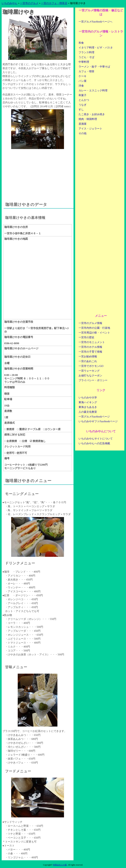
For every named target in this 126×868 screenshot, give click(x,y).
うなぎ (83, 105)
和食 (81, 43)
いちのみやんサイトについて (96, 439)
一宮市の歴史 (86, 337)
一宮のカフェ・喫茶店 (54, 3)
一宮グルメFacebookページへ (95, 22)
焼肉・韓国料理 (88, 119)
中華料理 (84, 62)
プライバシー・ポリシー (93, 380)
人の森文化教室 (88, 412)
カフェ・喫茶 (86, 71)
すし (81, 110)
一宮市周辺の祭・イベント (94, 333)
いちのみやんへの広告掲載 (94, 443)
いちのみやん (10, 3)
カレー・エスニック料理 (93, 90)
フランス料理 (86, 52)
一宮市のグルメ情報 (90, 323)
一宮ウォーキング (89, 371)
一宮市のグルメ (29, 3)
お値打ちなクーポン (90, 376)
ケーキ (83, 76)
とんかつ (84, 100)
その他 (83, 133)
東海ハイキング (88, 402)
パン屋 (83, 81)
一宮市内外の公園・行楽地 (94, 328)
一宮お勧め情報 (88, 356)
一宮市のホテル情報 (90, 347)
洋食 (81, 86)
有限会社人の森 (60, 865)
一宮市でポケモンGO (91, 366)
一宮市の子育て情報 (90, 352)
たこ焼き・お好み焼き (92, 114)
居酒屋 (83, 124)
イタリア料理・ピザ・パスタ (96, 48)
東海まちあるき (88, 407)
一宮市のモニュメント (92, 342)
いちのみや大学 (88, 398)
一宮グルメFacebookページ (94, 417)
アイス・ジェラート (90, 129)
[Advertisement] (38, 172)
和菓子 (83, 95)
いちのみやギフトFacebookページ (98, 421)
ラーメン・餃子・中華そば (94, 67)
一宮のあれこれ (88, 361)
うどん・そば (86, 57)
